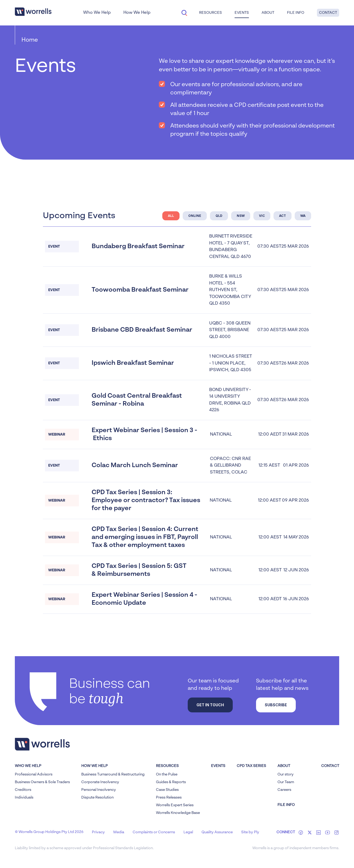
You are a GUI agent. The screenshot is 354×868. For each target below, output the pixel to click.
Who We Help (97, 13)
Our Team (286, 782)
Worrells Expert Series (175, 805)
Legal (188, 832)
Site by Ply (250, 832)
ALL (171, 216)
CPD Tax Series (251, 766)
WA (303, 216)
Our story (286, 774)
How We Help (137, 13)
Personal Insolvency (99, 790)
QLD (219, 216)
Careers (284, 790)
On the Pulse (167, 774)
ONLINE (195, 216)
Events (242, 13)
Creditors (23, 790)
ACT (283, 216)
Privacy (98, 832)
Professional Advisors (34, 774)
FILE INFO (286, 805)
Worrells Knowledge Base (178, 813)
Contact (328, 13)
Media (119, 832)
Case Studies (167, 790)
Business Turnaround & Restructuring (113, 774)
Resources (210, 13)
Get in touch (210, 705)
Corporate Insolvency (100, 782)
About (268, 13)
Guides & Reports (171, 782)
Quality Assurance (217, 832)
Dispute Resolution (97, 797)
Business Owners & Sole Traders (42, 782)
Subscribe (276, 705)
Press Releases (169, 797)
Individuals (24, 797)
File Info (296, 13)
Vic (262, 216)
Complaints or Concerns (154, 832)
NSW (241, 216)
